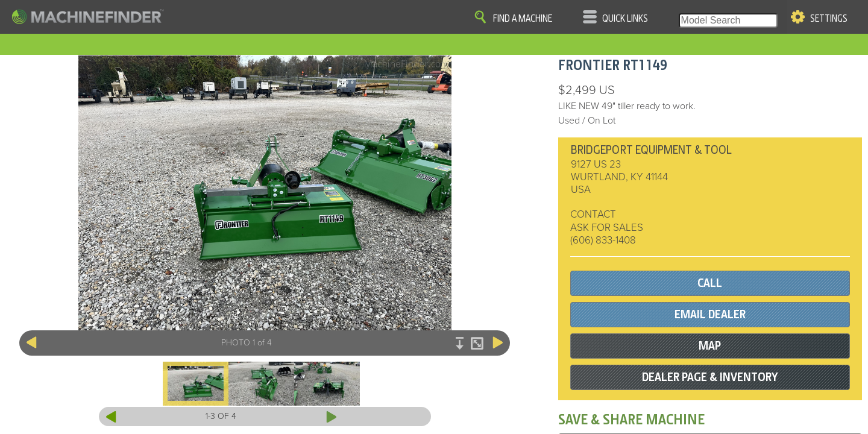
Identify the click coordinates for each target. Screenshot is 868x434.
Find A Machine (523, 19)
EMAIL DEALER (710, 314)
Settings (829, 19)
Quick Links (625, 19)
